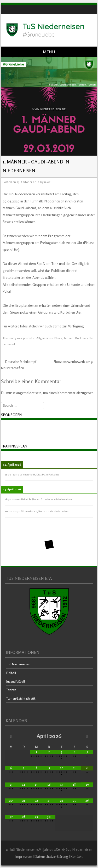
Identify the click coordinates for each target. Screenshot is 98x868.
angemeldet (25, 393)
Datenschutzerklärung (51, 856)
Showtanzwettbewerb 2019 (75, 362)
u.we (47, 182)
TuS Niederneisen (18, 664)
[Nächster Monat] (87, 736)
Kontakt (77, 856)
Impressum (24, 856)
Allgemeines (45, 338)
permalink (9, 344)
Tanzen (68, 338)
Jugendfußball (16, 681)
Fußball (11, 673)
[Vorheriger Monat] (11, 736)
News (58, 338)
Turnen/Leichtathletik (21, 698)
